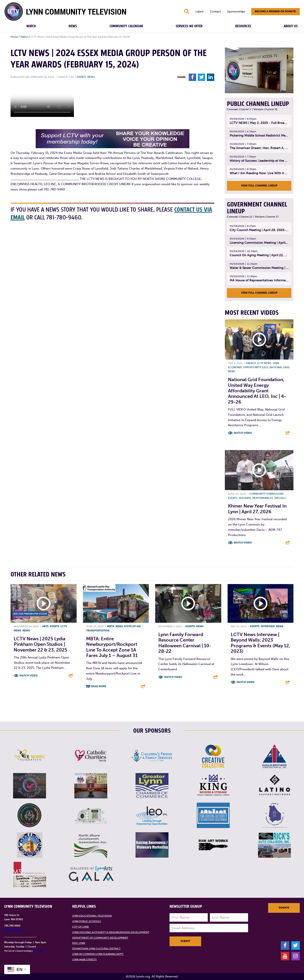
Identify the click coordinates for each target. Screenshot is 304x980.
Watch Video (243, 433)
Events (81, 77)
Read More (99, 686)
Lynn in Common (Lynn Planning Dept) (98, 954)
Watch (31, 26)
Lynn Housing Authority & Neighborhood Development (111, 932)
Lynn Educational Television (92, 916)
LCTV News (264, 363)
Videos (24, 37)
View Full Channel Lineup (259, 186)
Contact (215, 12)
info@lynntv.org (14, 930)
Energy (251, 363)
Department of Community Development (100, 938)
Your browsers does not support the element (42, 101)
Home (14, 37)
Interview (268, 626)
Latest (199, 12)
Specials (280, 498)
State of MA (132, 626)
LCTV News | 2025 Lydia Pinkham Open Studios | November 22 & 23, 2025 (41, 644)
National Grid (280, 367)
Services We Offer (189, 26)
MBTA (111, 626)
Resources (243, 26)
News (73, 26)
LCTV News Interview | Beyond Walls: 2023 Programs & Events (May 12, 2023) (261, 643)
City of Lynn (80, 927)
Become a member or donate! (275, 11)
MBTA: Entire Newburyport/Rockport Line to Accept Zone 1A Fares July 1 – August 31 (112, 647)
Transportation (98, 631)
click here (39, 951)
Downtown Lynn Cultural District (96, 949)
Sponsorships (236, 12)
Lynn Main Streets (84, 959)
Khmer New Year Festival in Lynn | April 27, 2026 (257, 509)
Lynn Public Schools (87, 921)
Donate (284, 908)
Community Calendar (126, 26)
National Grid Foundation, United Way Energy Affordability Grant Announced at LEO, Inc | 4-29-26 (257, 391)
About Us (291, 26)
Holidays (245, 498)
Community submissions (267, 494)
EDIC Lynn (79, 943)
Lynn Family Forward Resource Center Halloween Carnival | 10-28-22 (185, 643)
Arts (45, 626)
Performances (263, 498)
